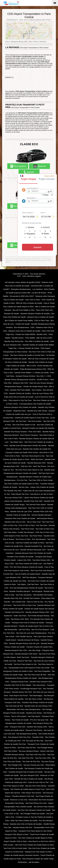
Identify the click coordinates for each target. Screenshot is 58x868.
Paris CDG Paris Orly (44, 310)
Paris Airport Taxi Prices (19, 695)
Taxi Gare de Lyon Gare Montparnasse (31, 633)
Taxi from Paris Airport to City (25, 664)
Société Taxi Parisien (32, 598)
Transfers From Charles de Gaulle (20, 557)
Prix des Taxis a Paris (34, 699)
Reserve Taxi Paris (25, 661)
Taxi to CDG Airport (19, 716)
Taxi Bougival (37, 591)
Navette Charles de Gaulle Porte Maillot (38, 345)
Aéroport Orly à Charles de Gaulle (40, 317)
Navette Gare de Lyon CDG (21, 511)
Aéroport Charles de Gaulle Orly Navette (38, 428)
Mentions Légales (34, 276)
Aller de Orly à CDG (44, 338)
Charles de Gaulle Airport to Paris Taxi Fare (32, 418)
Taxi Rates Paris (16, 442)
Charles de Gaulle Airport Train (35, 386)
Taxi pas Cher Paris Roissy (36, 786)
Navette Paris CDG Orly (43, 511)
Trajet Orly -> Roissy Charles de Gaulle (24, 348)
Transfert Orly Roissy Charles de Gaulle (37, 702)
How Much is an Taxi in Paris (41, 494)
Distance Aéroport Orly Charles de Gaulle (20, 407)
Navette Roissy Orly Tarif (22, 692)
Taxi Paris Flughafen (42, 671)
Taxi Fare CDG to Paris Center (41, 480)
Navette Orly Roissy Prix (14, 612)
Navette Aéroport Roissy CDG (37, 612)
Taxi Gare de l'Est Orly (31, 761)
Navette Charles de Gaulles (20, 393)
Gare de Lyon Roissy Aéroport (41, 383)
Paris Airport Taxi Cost (20, 494)
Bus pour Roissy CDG (14, 498)
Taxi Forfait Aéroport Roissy (39, 616)
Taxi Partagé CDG (15, 765)
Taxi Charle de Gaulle (20, 720)
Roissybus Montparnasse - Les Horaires (27, 289)
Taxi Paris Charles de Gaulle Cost (28, 564)
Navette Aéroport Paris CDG (16, 650)
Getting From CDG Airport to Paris (38, 852)
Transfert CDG (38, 737)
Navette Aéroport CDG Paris (26, 654)
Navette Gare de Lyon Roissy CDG (38, 706)
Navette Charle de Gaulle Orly (18, 515)
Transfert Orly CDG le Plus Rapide (18, 685)
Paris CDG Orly (48, 331)
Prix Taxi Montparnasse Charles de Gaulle (26, 588)
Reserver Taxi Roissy (34, 730)
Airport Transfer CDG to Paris (15, 841)
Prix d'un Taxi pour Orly (39, 720)
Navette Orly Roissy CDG (37, 727)
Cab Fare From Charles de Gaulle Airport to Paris (34, 845)
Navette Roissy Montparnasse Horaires (20, 379)
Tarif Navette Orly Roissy (43, 595)
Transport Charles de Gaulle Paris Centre (22, 452)
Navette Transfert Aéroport (20, 591)
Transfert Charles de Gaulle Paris (39, 647)
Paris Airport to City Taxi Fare (20, 400)
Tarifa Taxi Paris (37, 459)
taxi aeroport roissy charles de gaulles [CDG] (23, 282)
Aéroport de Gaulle (11, 314)
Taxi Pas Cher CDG (43, 758)
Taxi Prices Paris (28, 529)
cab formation (34, 862)
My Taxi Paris (21, 421)
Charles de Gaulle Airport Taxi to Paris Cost (36, 626)
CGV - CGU (22, 276)
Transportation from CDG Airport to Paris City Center (29, 668)
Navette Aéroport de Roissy (28, 640)
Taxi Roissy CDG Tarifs (20, 619)
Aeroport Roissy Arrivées (25, 376)
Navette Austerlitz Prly (33, 546)
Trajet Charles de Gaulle (15, 366)
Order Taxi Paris (20, 616)
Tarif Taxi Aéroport (29, 577)
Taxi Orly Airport (34, 716)
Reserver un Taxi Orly (19, 800)
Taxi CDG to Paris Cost (45, 529)
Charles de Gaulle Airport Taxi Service (39, 609)
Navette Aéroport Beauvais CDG (33, 550)
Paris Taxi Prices (39, 466)
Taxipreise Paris (20, 411)
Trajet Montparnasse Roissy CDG (33, 369)
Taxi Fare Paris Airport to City (33, 456)
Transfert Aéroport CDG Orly (23, 796)
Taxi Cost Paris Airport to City (24, 425)
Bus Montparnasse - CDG (24, 327)
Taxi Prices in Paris (23, 539)
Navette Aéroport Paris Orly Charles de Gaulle (33, 553)
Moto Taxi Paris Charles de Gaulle (24, 820)
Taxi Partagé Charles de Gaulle (33, 814)
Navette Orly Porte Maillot (20, 390)
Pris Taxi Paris (42, 525)
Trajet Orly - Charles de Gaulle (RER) (20, 334)
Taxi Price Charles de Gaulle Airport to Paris (21, 484)
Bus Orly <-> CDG (44, 376)
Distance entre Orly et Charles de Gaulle (24, 331)
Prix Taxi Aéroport (39, 539)
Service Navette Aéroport (41, 515)
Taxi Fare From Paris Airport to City (29, 470)
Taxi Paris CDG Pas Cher (36, 755)
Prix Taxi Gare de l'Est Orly (33, 741)
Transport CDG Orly (12, 702)
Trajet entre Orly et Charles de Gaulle (19, 397)
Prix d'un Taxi (22, 480)
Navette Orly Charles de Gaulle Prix (37, 449)
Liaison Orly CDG (24, 560)
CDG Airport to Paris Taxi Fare (16, 536)
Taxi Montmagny (36, 695)
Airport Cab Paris (47, 751)
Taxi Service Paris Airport (36, 504)
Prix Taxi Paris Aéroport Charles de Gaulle (26, 567)
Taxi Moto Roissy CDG (41, 560)
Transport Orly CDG (18, 727)
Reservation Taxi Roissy (14, 803)
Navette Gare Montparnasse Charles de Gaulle (28, 445)
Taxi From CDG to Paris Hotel (15, 848)
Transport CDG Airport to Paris (16, 834)
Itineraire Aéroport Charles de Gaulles (35, 314)
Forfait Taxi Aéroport (26, 532)
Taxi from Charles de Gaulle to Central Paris (27, 355)
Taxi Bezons (48, 699)
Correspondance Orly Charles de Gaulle (35, 404)
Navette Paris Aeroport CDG (41, 682)
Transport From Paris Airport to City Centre (35, 831)
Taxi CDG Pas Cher (26, 758)
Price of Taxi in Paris (27, 525)
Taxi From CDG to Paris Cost (24, 605)
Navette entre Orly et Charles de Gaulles (26, 824)
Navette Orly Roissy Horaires (16, 432)
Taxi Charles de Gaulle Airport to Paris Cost (27, 789)
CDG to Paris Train (42, 320)
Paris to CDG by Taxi (35, 602)
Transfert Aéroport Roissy (14, 755)
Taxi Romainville (11, 629)
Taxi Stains (22, 584)
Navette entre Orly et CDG (15, 522)
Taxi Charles (37, 390)
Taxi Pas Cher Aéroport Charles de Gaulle (34, 810)
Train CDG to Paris (33, 300)
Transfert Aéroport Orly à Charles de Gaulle (25, 772)
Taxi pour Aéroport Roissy (29, 751)
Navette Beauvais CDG (36, 463)
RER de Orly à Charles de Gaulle (29, 303)
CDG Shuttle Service (24, 636)
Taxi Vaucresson (39, 685)
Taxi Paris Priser (36, 536)
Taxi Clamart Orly (19, 602)
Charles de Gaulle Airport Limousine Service (22, 855)
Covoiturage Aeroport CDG (31, 689)
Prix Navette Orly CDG (13, 491)
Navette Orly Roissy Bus (14, 341)
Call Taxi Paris (24, 629)
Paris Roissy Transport (29, 435)
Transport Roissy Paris (19, 682)
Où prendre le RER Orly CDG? (22, 296)
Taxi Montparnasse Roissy (27, 734)
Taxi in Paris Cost (34, 522)
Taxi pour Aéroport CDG (29, 775)
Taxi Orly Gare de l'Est (14, 706)
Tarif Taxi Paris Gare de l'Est (35, 675)
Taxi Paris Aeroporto (24, 595)
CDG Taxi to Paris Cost (45, 532)
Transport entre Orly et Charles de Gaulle (28, 623)
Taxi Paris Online (10, 751)
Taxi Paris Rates (10, 532)
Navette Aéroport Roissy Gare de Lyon (24, 643)
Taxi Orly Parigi (34, 650)
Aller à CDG (31, 366)
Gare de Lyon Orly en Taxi (38, 782)
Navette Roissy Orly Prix (22, 827)
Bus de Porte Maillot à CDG (24, 310)
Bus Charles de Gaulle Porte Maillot (19, 320)
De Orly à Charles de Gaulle (16, 362)
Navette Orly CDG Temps (37, 411)
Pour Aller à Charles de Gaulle (37, 341)
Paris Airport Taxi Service (31, 793)
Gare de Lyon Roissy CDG (43, 393)
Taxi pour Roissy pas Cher (34, 765)
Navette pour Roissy (34, 713)
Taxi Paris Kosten (35, 421)
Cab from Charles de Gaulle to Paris (30, 543)
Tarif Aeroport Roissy (45, 518)
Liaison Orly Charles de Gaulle (42, 487)
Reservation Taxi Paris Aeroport (41, 800)
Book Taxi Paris (23, 657)
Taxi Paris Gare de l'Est (27, 748)
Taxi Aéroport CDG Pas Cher (19, 737)
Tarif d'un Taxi (26, 466)
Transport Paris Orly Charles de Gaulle (20, 518)
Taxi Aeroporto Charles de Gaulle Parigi (38, 859)
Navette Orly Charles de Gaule (41, 362)
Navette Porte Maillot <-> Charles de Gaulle (32, 373)
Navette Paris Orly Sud (13, 598)
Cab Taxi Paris (33, 584)
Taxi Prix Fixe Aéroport (40, 629)
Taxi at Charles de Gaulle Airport (28, 574)
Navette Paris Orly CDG (33, 501)
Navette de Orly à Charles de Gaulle (29, 779)
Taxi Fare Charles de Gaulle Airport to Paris (35, 838)
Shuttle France (43, 379)
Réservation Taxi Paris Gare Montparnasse (24, 709)
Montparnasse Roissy (13, 386)
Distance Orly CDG (21, 383)
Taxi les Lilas (24, 487)
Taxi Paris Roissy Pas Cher (36, 803)
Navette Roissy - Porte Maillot (23, 338)
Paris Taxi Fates (35, 432)
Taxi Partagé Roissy (45, 748)
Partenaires (22, 862)
